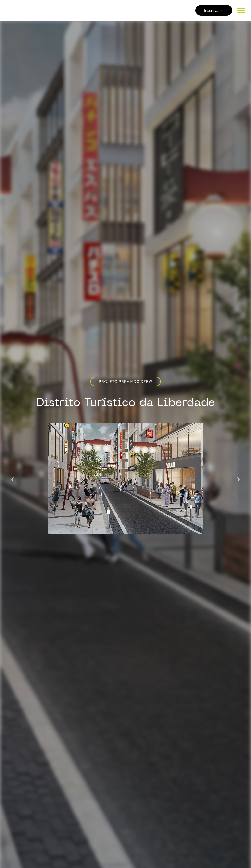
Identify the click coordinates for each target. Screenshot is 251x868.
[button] (241, 10)
